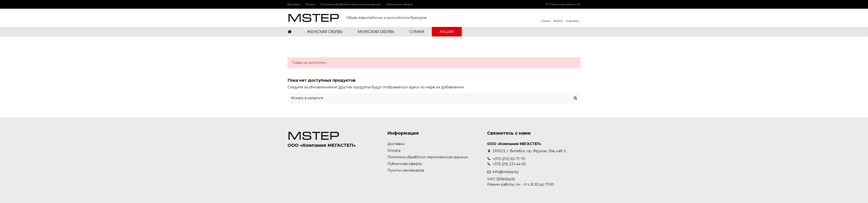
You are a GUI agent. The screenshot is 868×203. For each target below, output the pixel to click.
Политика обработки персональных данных (351, 4)
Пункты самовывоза (406, 170)
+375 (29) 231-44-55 (509, 164)
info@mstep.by (506, 172)
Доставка (294, 4)
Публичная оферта (399, 4)
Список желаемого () (563, 4)
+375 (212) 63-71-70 (509, 159)
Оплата (310, 4)
